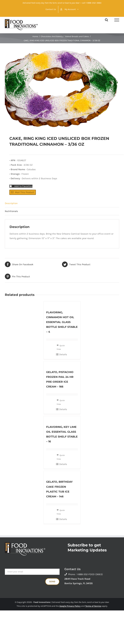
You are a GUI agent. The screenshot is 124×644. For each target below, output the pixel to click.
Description (11, 203)
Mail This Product (23, 192)
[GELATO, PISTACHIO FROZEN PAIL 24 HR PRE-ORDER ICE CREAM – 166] (62, 364)
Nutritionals (11, 211)
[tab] (62, 203)
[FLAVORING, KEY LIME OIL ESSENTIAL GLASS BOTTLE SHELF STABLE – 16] (62, 419)
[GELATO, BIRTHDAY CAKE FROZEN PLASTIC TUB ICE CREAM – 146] (62, 474)
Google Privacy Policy (70, 606)
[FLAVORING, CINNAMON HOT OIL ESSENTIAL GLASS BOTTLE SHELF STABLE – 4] (62, 304)
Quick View (61, 347)
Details (63, 354)
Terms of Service (93, 606)
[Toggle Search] (106, 20)
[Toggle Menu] (117, 20)
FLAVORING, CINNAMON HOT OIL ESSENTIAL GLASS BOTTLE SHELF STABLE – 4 (62, 322)
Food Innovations (42, 602)
